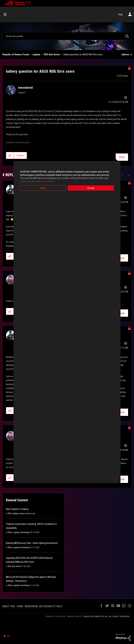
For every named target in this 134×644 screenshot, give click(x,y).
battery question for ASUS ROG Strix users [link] (83, 54)
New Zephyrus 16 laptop (17, 509)
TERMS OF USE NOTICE (56, 616)
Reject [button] (43, 188)
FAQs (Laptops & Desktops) (19, 532)
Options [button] (126, 54)
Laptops (36, 54)
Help (120, 14)
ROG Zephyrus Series (17, 514)
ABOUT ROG (9, 606)
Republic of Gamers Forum (16, 54)
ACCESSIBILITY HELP (51, 606)
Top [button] (8, 636)
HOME (20, 606)
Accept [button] (91, 188)
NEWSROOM (31, 606)
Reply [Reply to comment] (122, 258)
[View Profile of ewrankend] (25, 88)
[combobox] (67, 36)
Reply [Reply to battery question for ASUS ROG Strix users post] (122, 157)
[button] (10, 155)
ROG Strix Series (52, 54)
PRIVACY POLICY (74, 616)
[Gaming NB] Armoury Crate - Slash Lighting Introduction (32, 543)
